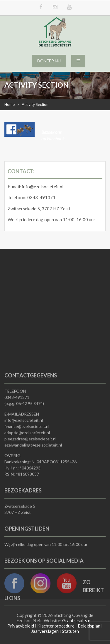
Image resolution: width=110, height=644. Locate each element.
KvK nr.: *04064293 (22, 502)
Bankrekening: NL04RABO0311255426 (40, 496)
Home (10, 104)
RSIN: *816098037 (22, 509)
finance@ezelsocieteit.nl (27, 461)
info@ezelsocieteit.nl (43, 187)
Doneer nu (49, 61)
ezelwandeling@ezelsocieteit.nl (33, 479)
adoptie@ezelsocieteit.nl (27, 467)
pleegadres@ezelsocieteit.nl (30, 473)
